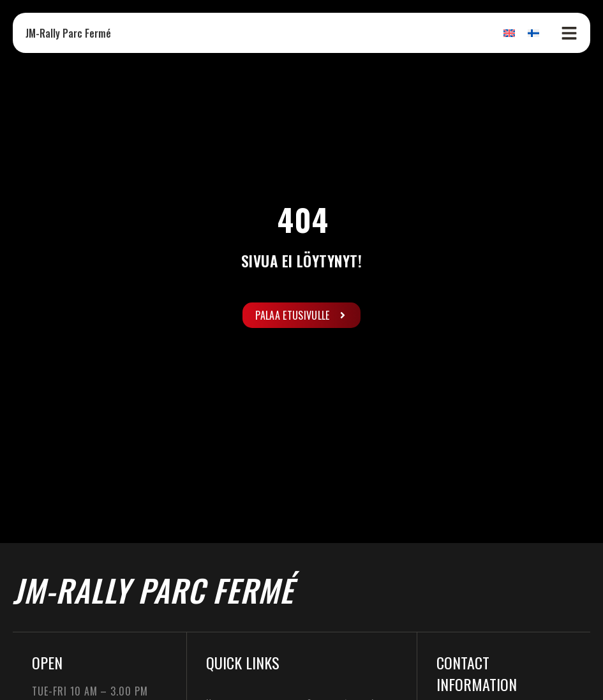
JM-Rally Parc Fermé (68, 33)
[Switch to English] (509, 33)
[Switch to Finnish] (533, 33)
